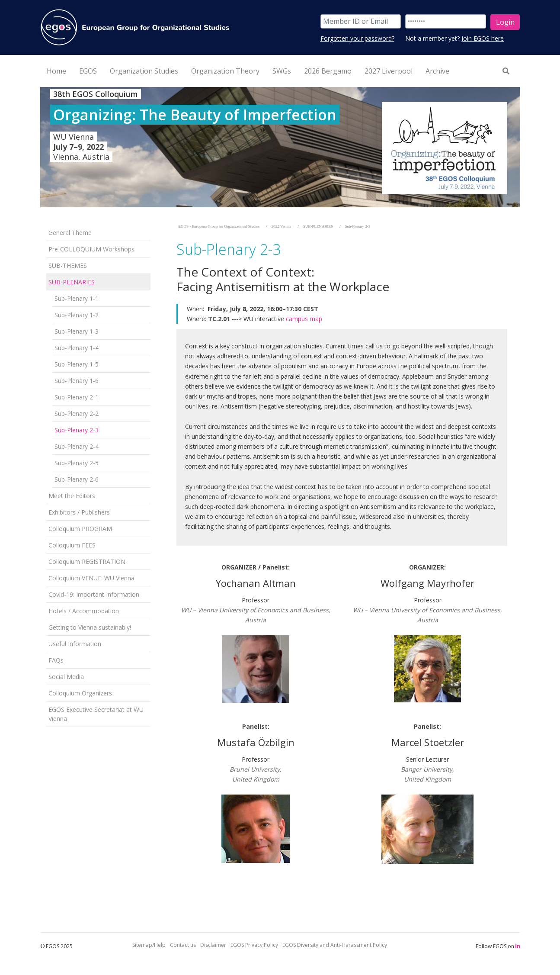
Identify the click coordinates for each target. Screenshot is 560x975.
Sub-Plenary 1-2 (77, 315)
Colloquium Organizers (80, 693)
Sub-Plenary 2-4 (77, 446)
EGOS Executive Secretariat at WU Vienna (96, 714)
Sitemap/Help (149, 945)
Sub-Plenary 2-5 (77, 463)
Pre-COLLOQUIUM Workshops (91, 249)
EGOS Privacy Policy (254, 945)
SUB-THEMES (68, 265)
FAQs (56, 660)
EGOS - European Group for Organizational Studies (219, 226)
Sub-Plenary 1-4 (77, 348)
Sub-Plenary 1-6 (77, 381)
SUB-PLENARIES (72, 282)
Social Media (66, 677)
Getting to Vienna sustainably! (90, 627)
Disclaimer (213, 945)
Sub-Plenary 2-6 (77, 479)
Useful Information (75, 644)
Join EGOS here (483, 38)
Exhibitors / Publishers (79, 512)
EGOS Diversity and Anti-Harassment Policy (335, 945)
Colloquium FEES (72, 545)
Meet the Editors (72, 496)
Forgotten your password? (357, 38)
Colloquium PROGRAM (80, 529)
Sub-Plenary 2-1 (77, 397)
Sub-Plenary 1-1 (77, 298)
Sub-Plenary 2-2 (77, 413)
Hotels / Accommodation (84, 611)
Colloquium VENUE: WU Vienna (91, 578)
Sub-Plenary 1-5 (77, 364)
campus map (304, 319)
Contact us (183, 945)
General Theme (70, 233)
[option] (280, 147)
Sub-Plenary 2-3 (77, 430)
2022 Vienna (282, 226)
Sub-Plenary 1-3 (77, 331)
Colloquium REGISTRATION (87, 562)
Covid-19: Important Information (94, 594)
